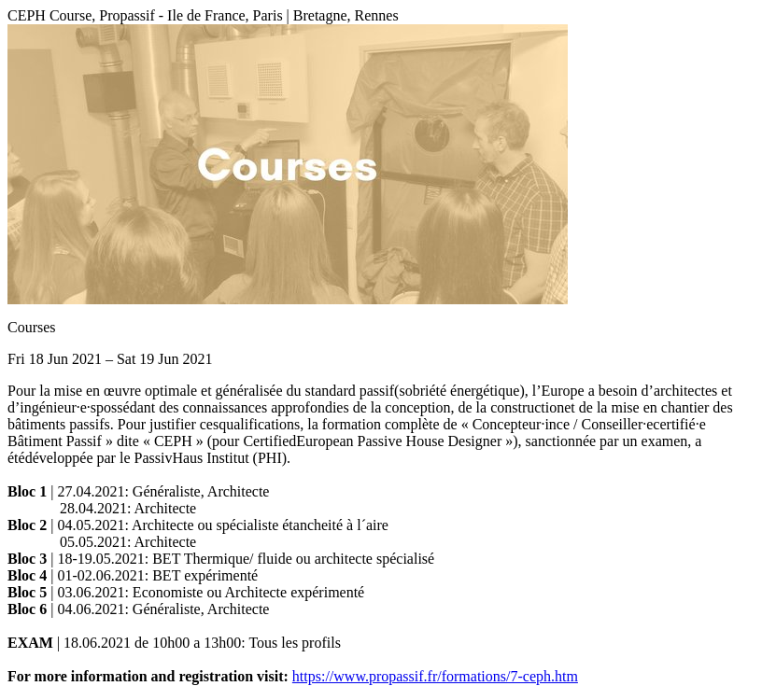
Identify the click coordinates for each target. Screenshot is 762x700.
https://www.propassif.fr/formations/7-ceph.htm (435, 676)
